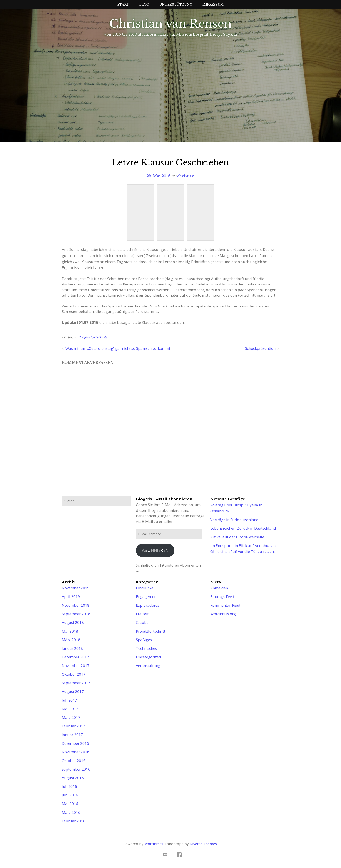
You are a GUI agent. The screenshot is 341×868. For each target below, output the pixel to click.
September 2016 (76, 769)
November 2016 (76, 752)
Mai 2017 (70, 709)
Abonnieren (155, 550)
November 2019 (76, 588)
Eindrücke (145, 588)
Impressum (213, 5)
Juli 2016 (69, 786)
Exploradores (148, 605)
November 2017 (76, 666)
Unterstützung (176, 5)
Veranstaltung (148, 666)
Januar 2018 (72, 648)
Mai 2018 (70, 631)
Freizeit (142, 614)
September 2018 (76, 614)
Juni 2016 (70, 795)
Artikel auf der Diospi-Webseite (237, 537)
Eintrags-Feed (222, 597)
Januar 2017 (72, 735)
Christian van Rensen (170, 24)
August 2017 (73, 692)
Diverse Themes (203, 844)
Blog (144, 5)
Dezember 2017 (75, 657)
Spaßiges (144, 640)
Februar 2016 (74, 821)
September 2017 (76, 683)
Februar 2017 (74, 726)
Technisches (146, 648)
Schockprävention (260, 348)
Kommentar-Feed (225, 605)
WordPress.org (223, 614)
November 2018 (76, 605)
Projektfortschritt (93, 337)
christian (186, 176)
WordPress (154, 844)
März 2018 (71, 640)
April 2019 (71, 597)
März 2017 (71, 717)
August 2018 (73, 622)
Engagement (147, 597)
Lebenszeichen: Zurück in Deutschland (243, 528)
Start (123, 5)
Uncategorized (149, 657)
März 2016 (71, 812)
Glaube (142, 622)
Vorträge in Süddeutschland (234, 520)
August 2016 (73, 778)
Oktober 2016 (74, 761)
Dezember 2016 (75, 743)
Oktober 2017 (74, 674)
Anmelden (219, 588)
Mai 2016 (70, 804)
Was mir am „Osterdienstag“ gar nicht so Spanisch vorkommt (118, 348)
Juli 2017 (69, 700)
